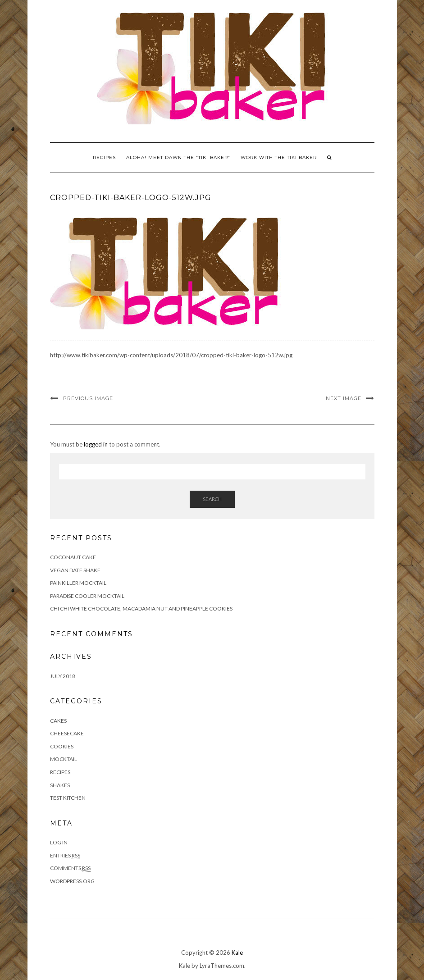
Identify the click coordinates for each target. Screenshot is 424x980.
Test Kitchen (68, 798)
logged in (96, 444)
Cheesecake (67, 733)
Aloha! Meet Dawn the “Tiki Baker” (178, 157)
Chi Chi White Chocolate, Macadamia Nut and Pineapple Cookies (141, 609)
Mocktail (64, 759)
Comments (70, 868)
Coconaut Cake (73, 557)
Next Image (344, 398)
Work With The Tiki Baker (279, 157)
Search (212, 499)
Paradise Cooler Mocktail (87, 596)
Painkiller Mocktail (78, 583)
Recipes (104, 157)
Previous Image (88, 398)
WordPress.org (72, 881)
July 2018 (63, 676)
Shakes (60, 785)
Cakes (58, 721)
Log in (59, 842)
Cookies (62, 746)
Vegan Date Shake (75, 570)
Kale (237, 953)
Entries (65, 856)
